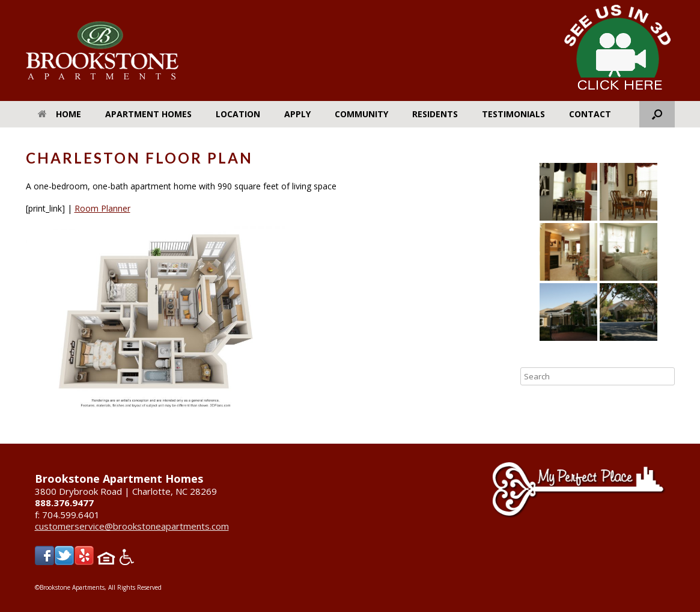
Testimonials (513, 114)
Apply (297, 114)
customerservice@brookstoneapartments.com (132, 526)
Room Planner (102, 208)
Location (238, 114)
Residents (435, 114)
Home (59, 114)
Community (361, 114)
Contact (590, 114)
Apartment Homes (148, 114)
